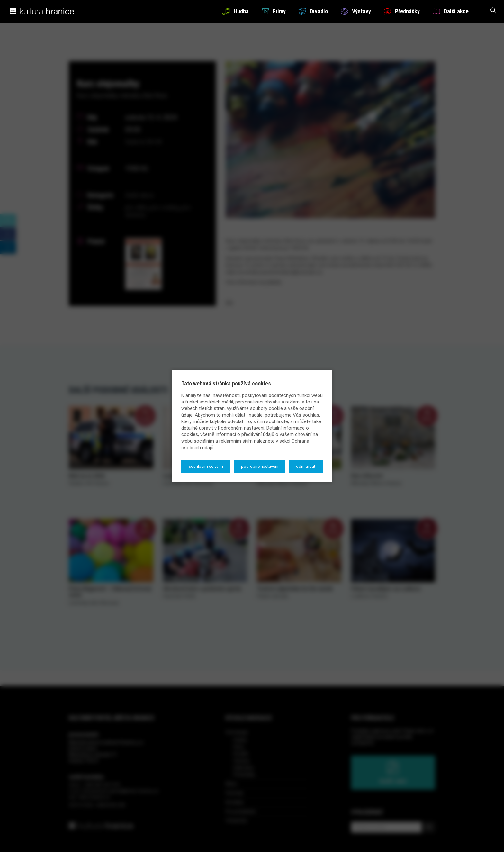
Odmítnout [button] (306, 466)
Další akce (451, 11)
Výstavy (356, 11)
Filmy (274, 11)
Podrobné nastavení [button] (260, 466)
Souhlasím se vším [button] (206, 466)
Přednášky (402, 11)
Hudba (235, 11)
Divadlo (313, 11)
